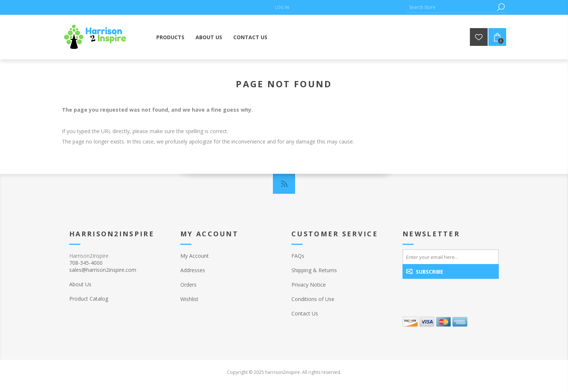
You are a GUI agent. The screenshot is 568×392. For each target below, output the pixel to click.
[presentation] (450, 295)
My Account (195, 256)
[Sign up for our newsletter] (451, 257)
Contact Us (305, 313)
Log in (282, 7)
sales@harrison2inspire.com (103, 270)
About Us (80, 284)
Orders (188, 285)
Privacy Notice (309, 285)
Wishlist (189, 299)
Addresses (193, 270)
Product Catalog (89, 299)
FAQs (298, 256)
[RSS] (284, 184)
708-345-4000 (86, 263)
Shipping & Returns (314, 270)
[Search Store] (451, 7)
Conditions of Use (313, 299)
